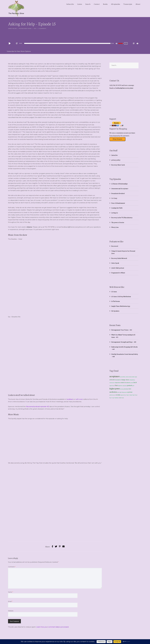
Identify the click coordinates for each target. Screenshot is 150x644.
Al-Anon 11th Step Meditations (121, 296)
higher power (115, 388)
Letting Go (115, 213)
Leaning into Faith (117, 208)
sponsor (122, 395)
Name (10, 592)
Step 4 (134, 395)
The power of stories (118, 222)
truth (123, 398)
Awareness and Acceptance (120, 188)
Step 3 (131, 395)
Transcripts (128, 4)
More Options (26, 51)
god (124, 386)
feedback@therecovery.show (124, 88)
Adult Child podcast (118, 268)
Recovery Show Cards (118, 165)
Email (10, 601)
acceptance (114, 376)
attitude (112, 380)
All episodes (115, 4)
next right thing (121, 392)
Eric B (135, 382)
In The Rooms (116, 301)
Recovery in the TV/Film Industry (122, 217)
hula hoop (122, 389)
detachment (127, 382)
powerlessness (112, 395)
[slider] (67, 43)
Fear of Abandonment (118, 203)
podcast (130, 392)
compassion (117, 382)
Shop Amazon (117, 139)
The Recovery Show (25, 28)
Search (88, 4)
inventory (126, 389)
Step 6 (136, 395)
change (123, 380)
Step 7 (111, 398)
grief (133, 386)
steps (113, 398)
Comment (12, 567)
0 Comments (42, 28)
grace (126, 386)
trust (120, 398)
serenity (118, 395)
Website (11, 611)
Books (105, 4)
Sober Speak (115, 263)
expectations (112, 386)
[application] (67, 43)
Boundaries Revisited (118, 193)
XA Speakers (115, 311)
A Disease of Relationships (119, 184)
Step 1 (125, 395)
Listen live (115, 155)
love (130, 389)
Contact (97, 4)
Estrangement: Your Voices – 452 (122, 330)
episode (132, 383)
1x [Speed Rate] (126, 43)
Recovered (115, 246)
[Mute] (117, 44)
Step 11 (128, 395)
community (112, 383)
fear (116, 385)
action (127, 377)
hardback (70, 399)
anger (136, 377)
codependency (132, 380)
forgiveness (120, 386)
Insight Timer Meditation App (121, 306)
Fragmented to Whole (118, 273)
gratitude (129, 385)
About (138, 4)
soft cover (79, 399)
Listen (80, 4)
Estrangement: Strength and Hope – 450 (124, 342)
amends (133, 377)
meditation (113, 392)
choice (128, 380)
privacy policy (116, 160)
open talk (126, 392)
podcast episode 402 (38, 406)
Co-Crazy (114, 198)
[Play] (10, 43)
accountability (123, 377)
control (122, 382)
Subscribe (70, 4)
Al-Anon (114, 292)
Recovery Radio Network (119, 258)
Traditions (117, 398)
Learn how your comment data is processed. (53, 627)
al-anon (130, 377)
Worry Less (115, 227)
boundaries (118, 380)
